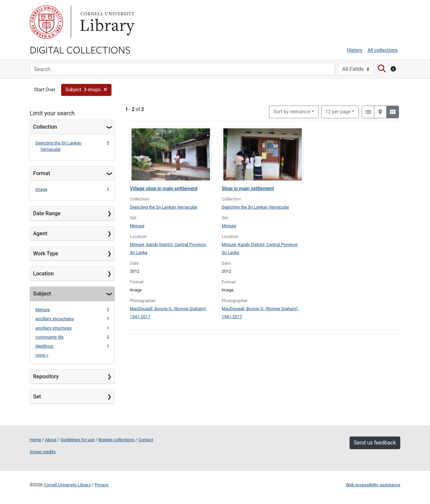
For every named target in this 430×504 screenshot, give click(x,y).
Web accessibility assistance (373, 485)
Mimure (43, 310)
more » (42, 355)
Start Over (45, 90)
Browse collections (117, 440)
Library (106, 22)
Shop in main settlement (248, 189)
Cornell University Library (67, 485)
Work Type (46, 254)
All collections (383, 50)
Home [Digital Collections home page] (35, 440)
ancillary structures (53, 328)
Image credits (43, 452)
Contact (146, 440)
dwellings (44, 346)
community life (49, 337)
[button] (86, 90)
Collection (45, 127)
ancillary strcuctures (55, 319)
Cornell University (46, 22)
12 (338, 111)
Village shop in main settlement (164, 189)
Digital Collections (80, 49)
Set (37, 397)
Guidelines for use (77, 440)
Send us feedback (375, 443)
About (51, 440)
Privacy (101, 485)
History (355, 50)
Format (42, 173)
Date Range (47, 213)
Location (43, 274)
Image (41, 189)
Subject (42, 294)
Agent (40, 233)
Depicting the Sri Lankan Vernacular (164, 207)
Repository (46, 376)
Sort (292, 112)
